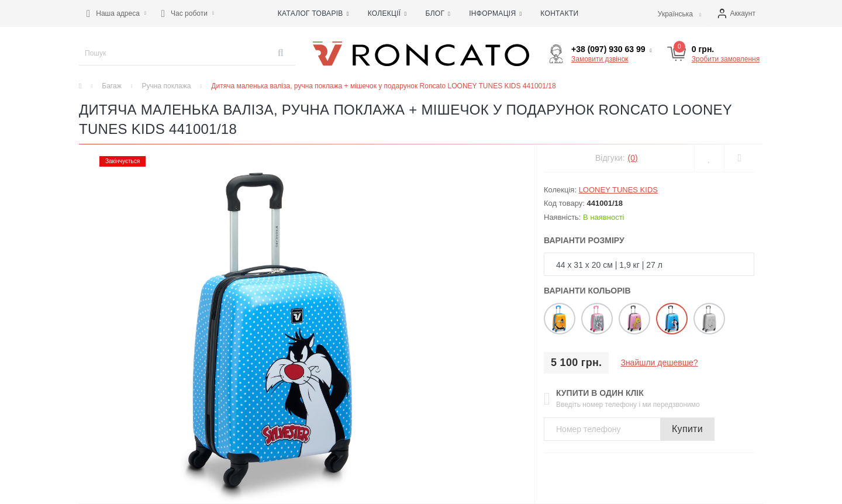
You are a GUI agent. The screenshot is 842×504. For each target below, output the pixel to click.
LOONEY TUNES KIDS (618, 190)
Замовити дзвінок (600, 59)
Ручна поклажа (167, 86)
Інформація (495, 13)
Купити (687, 429)
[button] (116, 13)
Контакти (559, 13)
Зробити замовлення (726, 59)
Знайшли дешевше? (659, 363)
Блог (438, 13)
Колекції (387, 13)
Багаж (111, 86)
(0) (633, 158)
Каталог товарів (313, 13)
